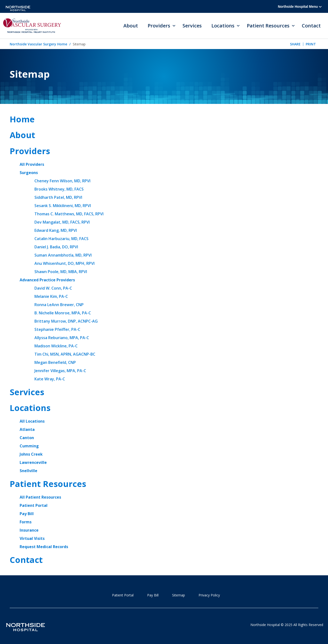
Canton (27, 438)
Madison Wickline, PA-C (56, 346)
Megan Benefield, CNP (55, 362)
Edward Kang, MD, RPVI (56, 230)
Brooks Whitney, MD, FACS (59, 189)
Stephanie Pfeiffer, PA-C (57, 329)
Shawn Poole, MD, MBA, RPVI (61, 272)
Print (311, 44)
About (131, 26)
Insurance (29, 530)
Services (192, 26)
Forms (26, 522)
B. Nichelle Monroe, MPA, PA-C (63, 313)
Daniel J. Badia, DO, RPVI (56, 247)
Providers (30, 151)
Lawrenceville (33, 462)
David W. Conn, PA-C (53, 288)
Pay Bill (27, 514)
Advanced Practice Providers (47, 280)
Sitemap (179, 595)
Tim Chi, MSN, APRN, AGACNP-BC (65, 354)
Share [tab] (295, 44)
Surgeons (29, 173)
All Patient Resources (40, 497)
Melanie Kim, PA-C (51, 296)
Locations (30, 408)
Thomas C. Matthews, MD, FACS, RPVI (69, 214)
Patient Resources (48, 484)
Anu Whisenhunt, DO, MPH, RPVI (64, 263)
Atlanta (27, 429)
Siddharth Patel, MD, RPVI (58, 197)
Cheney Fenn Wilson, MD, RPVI (62, 181)
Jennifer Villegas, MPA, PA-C (60, 371)
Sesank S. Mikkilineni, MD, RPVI (63, 206)
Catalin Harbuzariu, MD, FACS (61, 239)
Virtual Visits (32, 538)
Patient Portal (34, 505)
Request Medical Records (44, 547)
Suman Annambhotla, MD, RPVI (63, 255)
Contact (311, 26)
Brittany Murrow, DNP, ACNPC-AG (66, 321)
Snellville (28, 471)
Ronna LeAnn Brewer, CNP (59, 305)
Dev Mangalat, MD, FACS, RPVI (62, 222)
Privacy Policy (209, 595)
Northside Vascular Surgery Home (38, 44)
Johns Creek (31, 454)
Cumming (29, 446)
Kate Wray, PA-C (50, 379)
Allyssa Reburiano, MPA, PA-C (62, 338)
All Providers (32, 164)
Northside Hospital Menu (300, 7)
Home (22, 119)
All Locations (32, 421)
